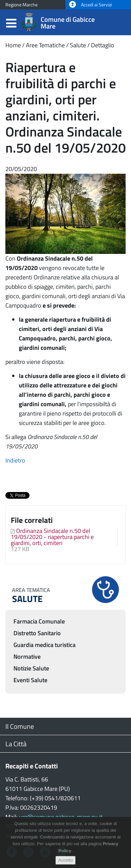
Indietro (15, 460)
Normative (27, 657)
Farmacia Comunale (39, 621)
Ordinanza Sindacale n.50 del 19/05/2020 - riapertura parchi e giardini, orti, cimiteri (52, 537)
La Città (16, 744)
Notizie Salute (31, 668)
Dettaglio (103, 45)
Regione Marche (21, 5)
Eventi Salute (30, 680)
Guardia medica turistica (45, 645)
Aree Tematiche (45, 45)
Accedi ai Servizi (91, 5)
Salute (78, 45)
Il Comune (20, 726)
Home (13, 45)
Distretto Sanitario (37, 633)
